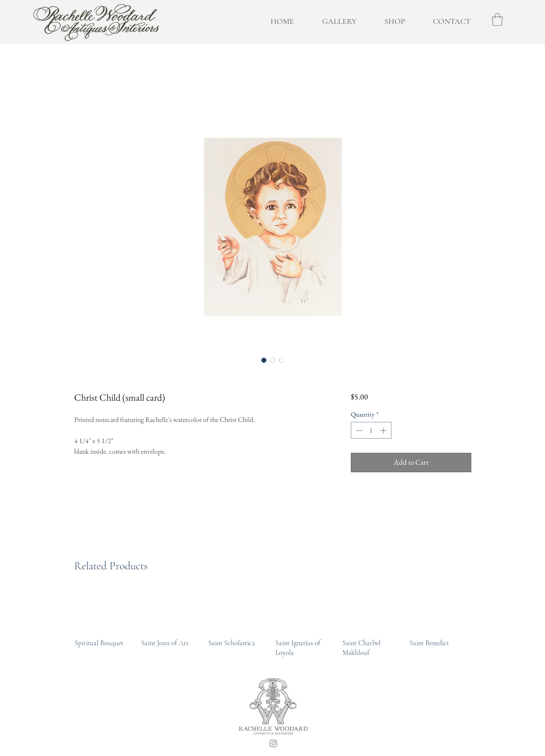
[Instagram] (273, 743)
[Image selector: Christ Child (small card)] (264, 360)
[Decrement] (358, 431)
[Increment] (384, 431)
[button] (497, 20)
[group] (273, 624)
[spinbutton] (371, 431)
